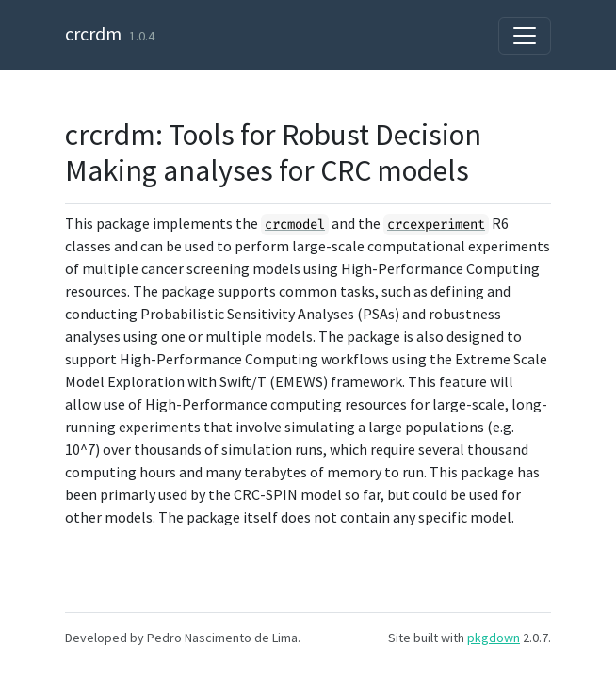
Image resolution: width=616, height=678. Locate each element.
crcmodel (295, 225)
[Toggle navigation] (525, 36)
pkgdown (494, 638)
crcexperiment (436, 225)
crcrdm (93, 33)
